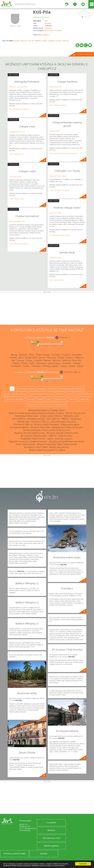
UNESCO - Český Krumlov (60, 436)
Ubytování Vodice (55, 213)
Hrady (70, 394)
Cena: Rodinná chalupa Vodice (60, 235)
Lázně (49, 399)
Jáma (21, 358)
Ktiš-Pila (42, 12)
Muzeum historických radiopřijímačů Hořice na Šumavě (57, 427)
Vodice (72, 366)
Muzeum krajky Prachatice (47, 424)
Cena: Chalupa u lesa (16, 154)
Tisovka (58, 41)
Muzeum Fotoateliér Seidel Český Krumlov (57, 444)
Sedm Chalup (54, 363)
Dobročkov (24, 41)
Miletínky (38, 41)
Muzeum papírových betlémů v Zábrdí (47, 450)
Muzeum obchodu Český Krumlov (63, 433)
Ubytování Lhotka (55, 258)
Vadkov (64, 366)
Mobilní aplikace (51, 846)
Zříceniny (88, 394)
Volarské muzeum (64, 439)
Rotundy (30, 399)
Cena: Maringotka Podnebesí (19, 109)
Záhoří (80, 366)
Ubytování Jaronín (15, 176)
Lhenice (20, 360)
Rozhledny (60, 394)
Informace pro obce (51, 838)
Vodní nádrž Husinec (26, 444)
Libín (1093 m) (19, 419)
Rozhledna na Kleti (36, 419)
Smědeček (51, 41)
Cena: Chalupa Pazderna (58, 105)
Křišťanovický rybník (70, 424)
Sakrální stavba (60, 404)
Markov (48, 360)
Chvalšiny (66, 355)
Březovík (16, 41)
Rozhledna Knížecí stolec (27, 416)
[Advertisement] (47, 309)
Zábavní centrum (45, 404)
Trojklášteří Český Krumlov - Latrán (37, 439)
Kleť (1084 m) (53, 419)
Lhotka (29, 360)
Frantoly (13, 358)
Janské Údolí (31, 358)
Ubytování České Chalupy (58, 176)
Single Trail (84, 399)
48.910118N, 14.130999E (53, 31)
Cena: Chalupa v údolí (17, 199)
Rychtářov (41, 363)
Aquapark (42, 389)
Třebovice (65, 41)
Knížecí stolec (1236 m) (51, 416)
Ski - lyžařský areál (67, 389)
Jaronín (42, 358)
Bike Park (73, 399)
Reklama (51, 830)
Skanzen (80, 389)
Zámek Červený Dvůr (75, 413)
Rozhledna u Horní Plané (36, 447)
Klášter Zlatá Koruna (59, 447)
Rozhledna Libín (71, 416)
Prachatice (48, 28)
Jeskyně (40, 399)
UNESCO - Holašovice (71, 419)
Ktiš (46, 21)
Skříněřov (67, 363)
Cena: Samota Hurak (56, 280)
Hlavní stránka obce (86, 54)
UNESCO (53, 389)
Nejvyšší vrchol (60, 399)
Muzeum (31, 404)
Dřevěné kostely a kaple (15, 399)
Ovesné (16, 363)
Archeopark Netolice (20, 427)
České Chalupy (43, 355)
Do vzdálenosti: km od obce (39, 337)
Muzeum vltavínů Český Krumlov (30, 433)
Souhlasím (83, 864)
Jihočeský (48, 23)
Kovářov (69, 358)
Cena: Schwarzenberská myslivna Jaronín (63, 153)
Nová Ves (77, 360)
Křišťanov (79, 358)
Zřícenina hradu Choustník (63, 422)
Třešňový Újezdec (50, 366)
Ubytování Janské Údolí (17, 132)
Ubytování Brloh (55, 131)
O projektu (51, 822)
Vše (12, 389)
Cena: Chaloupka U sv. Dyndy (59, 190)
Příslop (24, 363)
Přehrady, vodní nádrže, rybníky (14, 394)
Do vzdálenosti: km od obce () (36, 372)
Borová (14, 355)
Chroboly (55, 355)
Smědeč (44, 41)
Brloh (31, 355)
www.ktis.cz (46, 35)
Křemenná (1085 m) (23, 424)
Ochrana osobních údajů (15, 854)
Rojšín (32, 363)
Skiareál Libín (23, 422)
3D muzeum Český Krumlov (34, 436)
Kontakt (44, 854)
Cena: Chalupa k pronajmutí (19, 244)
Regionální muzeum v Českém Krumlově (28, 441)
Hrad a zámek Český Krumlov (56, 430)
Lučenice (38, 360)
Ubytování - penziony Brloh (18, 87)
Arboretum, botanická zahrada (41, 394)
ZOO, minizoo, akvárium (26, 389)
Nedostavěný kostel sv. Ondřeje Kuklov (46, 410)
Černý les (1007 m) (40, 422)
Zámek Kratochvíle (32, 430)
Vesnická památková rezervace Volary (66, 441)
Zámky (78, 394)
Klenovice (52, 358)
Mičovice (57, 360)
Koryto (61, 358)
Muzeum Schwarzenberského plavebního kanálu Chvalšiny (36, 413)
